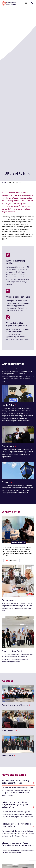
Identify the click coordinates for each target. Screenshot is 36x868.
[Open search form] (32, 3)
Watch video (11, 561)
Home (4, 182)
